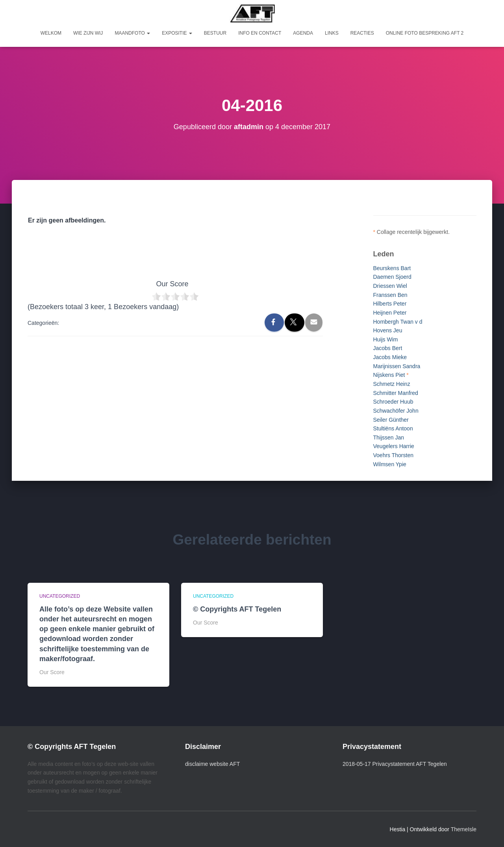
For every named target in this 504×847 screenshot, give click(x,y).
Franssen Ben (390, 295)
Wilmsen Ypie (390, 464)
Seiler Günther (391, 420)
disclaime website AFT (212, 764)
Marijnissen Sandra (397, 366)
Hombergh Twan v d (398, 322)
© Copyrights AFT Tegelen (237, 609)
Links (332, 33)
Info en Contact (260, 33)
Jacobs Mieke (390, 357)
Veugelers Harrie (394, 446)
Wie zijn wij (88, 33)
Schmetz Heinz (392, 384)
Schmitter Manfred (396, 393)
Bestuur (215, 33)
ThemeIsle (464, 829)
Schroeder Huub (393, 402)
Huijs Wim (386, 339)
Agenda (303, 33)
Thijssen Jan (389, 437)
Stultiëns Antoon (393, 428)
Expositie (177, 33)
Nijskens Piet (389, 375)
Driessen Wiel (390, 286)
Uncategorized (60, 596)
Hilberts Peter (390, 304)
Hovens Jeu (388, 330)
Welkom (51, 33)
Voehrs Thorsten (393, 455)
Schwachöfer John (396, 411)
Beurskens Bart (392, 268)
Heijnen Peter (390, 313)
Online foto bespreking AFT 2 (425, 33)
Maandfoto (132, 33)
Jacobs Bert (388, 348)
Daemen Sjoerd (392, 277)
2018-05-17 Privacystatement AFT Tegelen (395, 764)
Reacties (362, 33)
